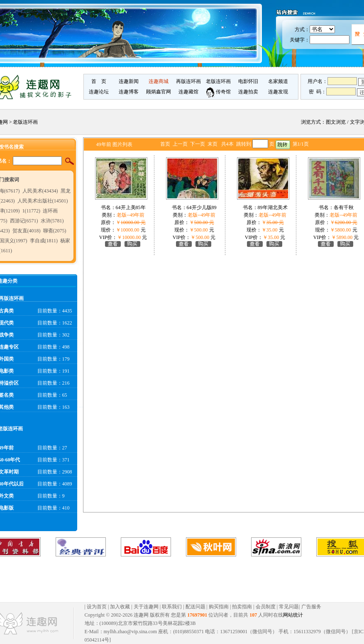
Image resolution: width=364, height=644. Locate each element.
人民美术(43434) (40, 191)
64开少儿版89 (202, 207)
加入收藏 (120, 607)
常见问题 (289, 607)
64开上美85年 (131, 207)
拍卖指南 (242, 607)
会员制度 (266, 607)
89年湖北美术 (273, 207)
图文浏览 (336, 122)
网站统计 (293, 615)
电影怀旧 (248, 81)
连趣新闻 (129, 81)
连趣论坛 (99, 92)
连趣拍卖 (248, 92)
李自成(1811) (44, 241)
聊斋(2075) (55, 231)
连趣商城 (159, 81)
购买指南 (219, 607)
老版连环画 (218, 81)
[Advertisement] (174, 579)
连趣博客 (129, 92)
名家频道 (278, 81)
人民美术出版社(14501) (43, 201)
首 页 (99, 81)
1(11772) (32, 211)
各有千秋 (344, 207)
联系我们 (172, 607)
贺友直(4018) (27, 231)
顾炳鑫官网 (159, 92)
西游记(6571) (24, 221)
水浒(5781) (52, 221)
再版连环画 (188, 81)
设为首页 (97, 607)
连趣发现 (278, 92)
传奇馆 (218, 92)
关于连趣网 (146, 607)
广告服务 (311, 607)
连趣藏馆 (188, 92)
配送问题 (195, 607)
